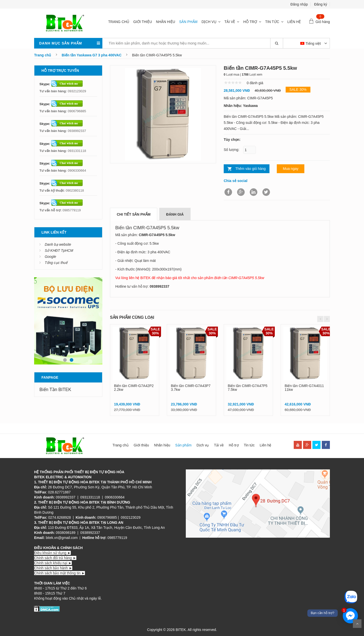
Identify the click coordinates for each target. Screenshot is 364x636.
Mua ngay (291, 169)
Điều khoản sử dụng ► (52, 553)
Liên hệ (294, 22)
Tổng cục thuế (56, 263)
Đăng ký (321, 4)
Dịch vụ (209, 22)
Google (50, 257)
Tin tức (272, 22)
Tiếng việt (311, 43)
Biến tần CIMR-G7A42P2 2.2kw (134, 388)
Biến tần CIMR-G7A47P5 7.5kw (248, 388)
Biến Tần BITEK (55, 390)
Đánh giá (175, 214)
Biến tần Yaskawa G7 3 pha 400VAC (92, 55)
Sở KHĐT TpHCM (59, 251)
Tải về (230, 22)
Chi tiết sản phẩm (134, 214)
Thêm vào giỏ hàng (251, 169)
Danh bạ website (58, 244)
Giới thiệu (143, 22)
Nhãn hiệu (166, 22)
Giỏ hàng (323, 22)
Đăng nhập (299, 4)
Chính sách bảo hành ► (53, 568)
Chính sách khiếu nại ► (53, 563)
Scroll (357, 624)
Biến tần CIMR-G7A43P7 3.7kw (191, 388)
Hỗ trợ (250, 22)
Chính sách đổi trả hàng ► (55, 558)
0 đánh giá (255, 83)
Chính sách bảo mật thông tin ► (60, 573)
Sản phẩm (188, 22)
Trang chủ (119, 22)
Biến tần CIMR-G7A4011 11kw (304, 388)
